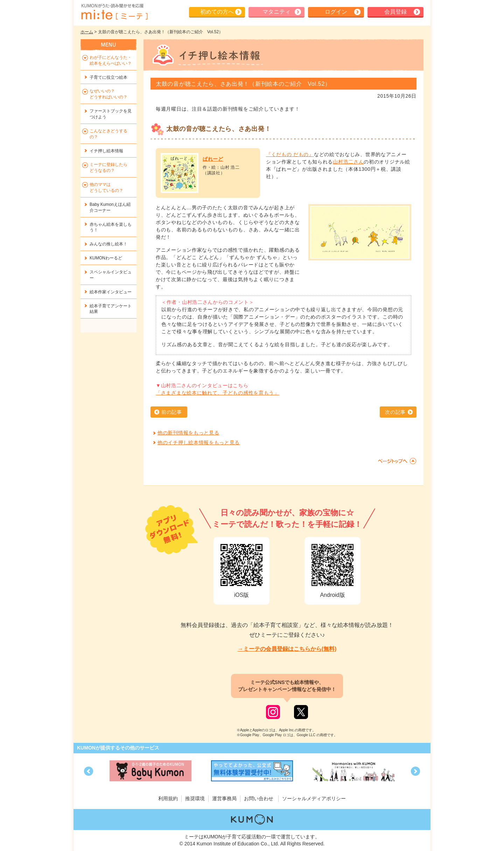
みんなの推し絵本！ (108, 244)
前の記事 (172, 412)
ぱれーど (213, 159)
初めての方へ (217, 12)
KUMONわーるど (106, 258)
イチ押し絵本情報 (106, 151)
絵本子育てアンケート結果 (111, 309)
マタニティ (276, 12)
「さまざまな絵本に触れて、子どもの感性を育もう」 (218, 393)
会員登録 (395, 12)
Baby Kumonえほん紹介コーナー (110, 207)
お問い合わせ (259, 798)
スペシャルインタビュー (111, 275)
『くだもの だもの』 (290, 154)
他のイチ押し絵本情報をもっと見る (199, 442)
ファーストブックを (111, 114)
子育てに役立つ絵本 (108, 77)
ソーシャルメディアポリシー (314, 798)
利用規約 (168, 798)
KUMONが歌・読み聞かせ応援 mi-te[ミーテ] (114, 12)
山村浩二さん (348, 162)
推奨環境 (195, 798)
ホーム (87, 32)
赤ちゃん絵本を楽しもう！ (111, 227)
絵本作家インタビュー (111, 292)
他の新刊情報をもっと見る (188, 433)
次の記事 (395, 412)
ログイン (336, 12)
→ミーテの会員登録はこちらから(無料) (287, 649)
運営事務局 (224, 798)
